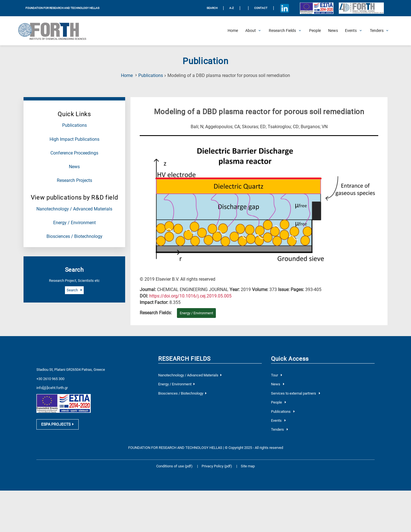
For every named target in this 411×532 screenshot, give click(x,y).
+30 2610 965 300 (50, 379)
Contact (261, 8)
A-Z (232, 8)
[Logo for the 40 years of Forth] (361, 8)
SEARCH (212, 8)
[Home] (233, 31)
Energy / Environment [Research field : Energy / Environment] (196, 313)
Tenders (279, 429)
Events (278, 420)
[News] (333, 31)
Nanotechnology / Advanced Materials (74, 209)
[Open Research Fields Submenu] (282, 31)
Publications (151, 76)
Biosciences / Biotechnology (74, 236)
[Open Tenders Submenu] (377, 31)
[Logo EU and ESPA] (317, 8)
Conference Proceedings (74, 153)
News (74, 167)
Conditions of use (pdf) (174, 466)
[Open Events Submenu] (351, 31)
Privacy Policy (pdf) (217, 466)
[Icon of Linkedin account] (284, 8)
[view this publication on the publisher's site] (190, 296)
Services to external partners (296, 393)
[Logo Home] (56, 31)
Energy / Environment (74, 223)
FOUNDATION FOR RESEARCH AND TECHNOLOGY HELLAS (62, 8)
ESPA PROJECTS (57, 424)
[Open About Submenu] (251, 31)
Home (127, 76)
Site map (248, 466)
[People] (315, 31)
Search (74, 290)
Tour (276, 375)
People (278, 402)
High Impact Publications (74, 139)
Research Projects (74, 181)
